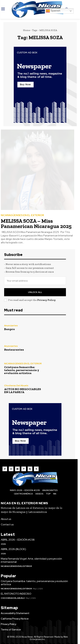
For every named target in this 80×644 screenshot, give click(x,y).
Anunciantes (11, 326)
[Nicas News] (37, 9)
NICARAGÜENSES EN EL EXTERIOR (22, 215)
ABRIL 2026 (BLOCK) (13, 549)
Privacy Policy (46, 300)
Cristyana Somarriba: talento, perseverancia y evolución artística (22, 370)
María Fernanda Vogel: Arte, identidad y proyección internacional (31, 560)
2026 (3, 544)
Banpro (9, 329)
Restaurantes (14, 350)
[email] (35, 281)
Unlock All (35, 292)
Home (27, 30)
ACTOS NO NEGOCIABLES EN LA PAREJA (23, 391)
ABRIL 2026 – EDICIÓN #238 (18, 540)
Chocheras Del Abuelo (16, 386)
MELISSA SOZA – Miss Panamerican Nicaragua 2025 (36, 224)
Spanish (53, 11)
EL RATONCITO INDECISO (16, 594)
